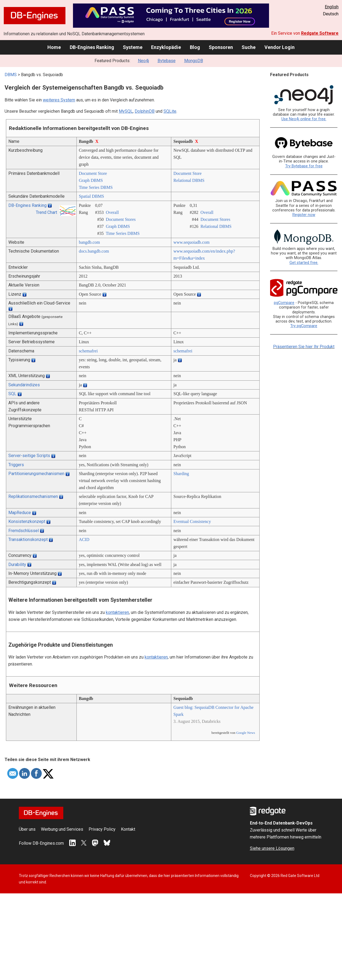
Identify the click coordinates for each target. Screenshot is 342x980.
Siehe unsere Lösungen (272, 848)
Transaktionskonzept (28, 539)
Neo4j (143, 61)
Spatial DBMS (92, 196)
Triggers (16, 465)
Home (54, 47)
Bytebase (167, 61)
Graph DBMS (91, 180)
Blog (195, 47)
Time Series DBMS (96, 187)
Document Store (93, 173)
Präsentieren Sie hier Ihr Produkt (304, 347)
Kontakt (128, 829)
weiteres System (59, 100)
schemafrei (88, 351)
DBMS (11, 75)
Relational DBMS (189, 180)
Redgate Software (320, 33)
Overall (112, 212)
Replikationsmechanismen (33, 496)
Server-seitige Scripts (29, 456)
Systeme (133, 47)
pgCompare (284, 303)
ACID (84, 539)
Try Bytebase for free (304, 166)
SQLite (170, 111)
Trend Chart (46, 212)
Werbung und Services (62, 829)
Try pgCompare (304, 326)
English (332, 7)
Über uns (27, 829)
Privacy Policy (102, 829)
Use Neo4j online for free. (304, 119)
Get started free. (304, 263)
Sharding (181, 474)
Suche (249, 47)
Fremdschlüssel (24, 531)
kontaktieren (117, 612)
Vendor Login (280, 47)
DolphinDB (145, 111)
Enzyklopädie (166, 47)
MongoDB (194, 61)
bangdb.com (90, 242)
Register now (304, 215)
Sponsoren (221, 47)
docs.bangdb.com (94, 251)
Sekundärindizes (24, 385)
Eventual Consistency (192, 521)
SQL (12, 394)
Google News (246, 733)
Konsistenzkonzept (27, 521)
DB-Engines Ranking (92, 47)
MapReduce (20, 513)
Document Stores (121, 219)
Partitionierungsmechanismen (36, 474)
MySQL (126, 111)
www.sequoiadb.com (191, 242)
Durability (17, 565)
